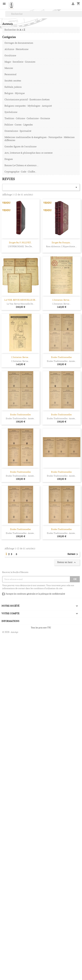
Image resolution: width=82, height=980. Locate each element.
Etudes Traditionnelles (61, 357)
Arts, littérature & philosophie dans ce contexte (28, 153)
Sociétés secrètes (13, 81)
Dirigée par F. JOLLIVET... (21, 243)
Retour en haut (67, 562)
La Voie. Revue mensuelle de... (21, 304)
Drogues (9, 159)
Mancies (9, 68)
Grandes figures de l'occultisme (20, 146)
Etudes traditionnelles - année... (62, 361)
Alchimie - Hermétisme (16, 49)
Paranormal (10, 74)
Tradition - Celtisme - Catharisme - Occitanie (27, 118)
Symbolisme (11, 112)
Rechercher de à (15, 30)
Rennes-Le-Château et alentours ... (21, 165)
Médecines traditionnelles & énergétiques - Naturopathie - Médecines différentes (40, 139)
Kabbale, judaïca (13, 87)
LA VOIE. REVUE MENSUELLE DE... (20, 300)
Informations (10, 621)
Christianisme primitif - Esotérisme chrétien (27, 99)
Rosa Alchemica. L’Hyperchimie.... (61, 246)
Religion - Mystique (15, 93)
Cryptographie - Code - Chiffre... (20, 172)
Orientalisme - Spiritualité (18, 131)
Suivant (73, 554)
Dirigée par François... (62, 243)
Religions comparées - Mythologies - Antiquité (28, 106)
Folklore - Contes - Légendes (19, 125)
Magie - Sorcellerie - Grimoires (20, 62)
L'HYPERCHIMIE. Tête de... (21, 246)
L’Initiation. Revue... (62, 300)
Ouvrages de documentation (19, 43)
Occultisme (10, 55)
